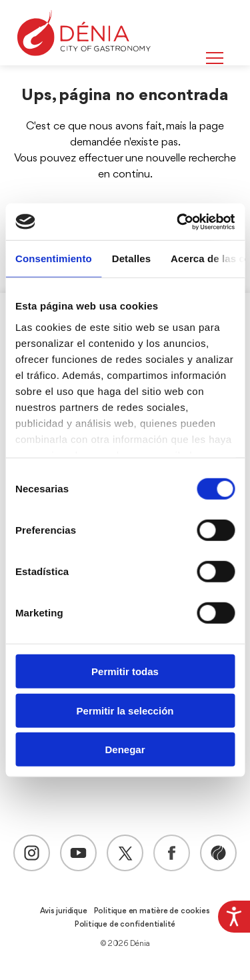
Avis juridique (63, 911)
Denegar (125, 750)
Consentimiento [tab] (54, 259)
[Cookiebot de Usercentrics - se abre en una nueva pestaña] (178, 221)
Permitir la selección (125, 710)
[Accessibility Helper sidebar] (234, 917)
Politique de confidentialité (125, 925)
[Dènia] (84, 33)
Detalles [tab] (131, 259)
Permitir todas (125, 671)
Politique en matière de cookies (152, 911)
